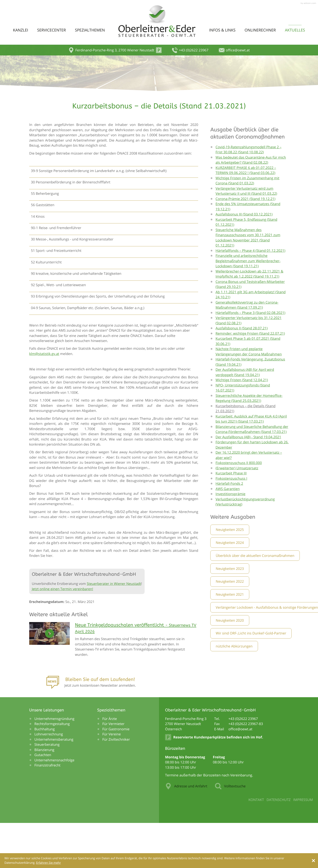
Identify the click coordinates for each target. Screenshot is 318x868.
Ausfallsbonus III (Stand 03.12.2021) (244, 259)
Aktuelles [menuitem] (295, 30)
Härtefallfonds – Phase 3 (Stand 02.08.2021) (250, 357)
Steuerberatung (47, 789)
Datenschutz (279, 844)
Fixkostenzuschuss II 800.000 (239, 507)
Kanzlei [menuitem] (21, 30)
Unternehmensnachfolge (54, 805)
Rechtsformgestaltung (52, 768)
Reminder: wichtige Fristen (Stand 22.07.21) (250, 378)
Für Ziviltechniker (116, 784)
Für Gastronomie (116, 773)
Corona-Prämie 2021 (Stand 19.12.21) (245, 243)
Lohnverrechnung (49, 779)
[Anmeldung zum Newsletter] (91, 728)
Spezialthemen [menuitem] (90, 30)
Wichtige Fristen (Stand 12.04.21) (242, 425)
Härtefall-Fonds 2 (229, 528)
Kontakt (256, 844)
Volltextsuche (230, 831)
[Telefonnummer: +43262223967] (243, 763)
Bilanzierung (44, 794)
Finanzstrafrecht (48, 810)
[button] (115, 50)
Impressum (303, 844)
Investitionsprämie (230, 538)
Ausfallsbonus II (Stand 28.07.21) (242, 373)
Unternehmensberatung (54, 784)
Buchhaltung (45, 773)
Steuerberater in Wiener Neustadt (114, 628)
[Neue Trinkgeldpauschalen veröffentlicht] (137, 685)
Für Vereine (112, 779)
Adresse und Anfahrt (186, 831)
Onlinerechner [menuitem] (260, 30)
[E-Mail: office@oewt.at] (234, 50)
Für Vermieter (113, 768)
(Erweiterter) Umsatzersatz (237, 512)
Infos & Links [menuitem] (222, 30)
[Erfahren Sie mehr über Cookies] (48, 863)
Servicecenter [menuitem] (52, 30)
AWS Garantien (228, 533)
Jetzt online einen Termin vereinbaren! (62, 633)
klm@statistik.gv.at (44, 398)
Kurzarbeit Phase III (231, 518)
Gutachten (43, 799)
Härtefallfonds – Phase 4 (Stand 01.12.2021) (250, 295)
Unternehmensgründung (54, 763)
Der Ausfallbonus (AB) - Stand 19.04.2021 (248, 481)
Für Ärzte (110, 763)
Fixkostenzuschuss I (231, 523)
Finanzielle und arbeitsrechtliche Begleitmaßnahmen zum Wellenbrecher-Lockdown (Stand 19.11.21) (248, 305)
